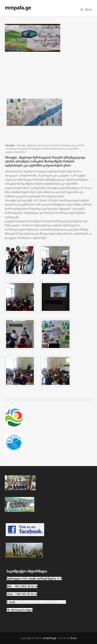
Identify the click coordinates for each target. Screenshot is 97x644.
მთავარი (10, 145)
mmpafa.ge (18, 8)
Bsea (73, 638)
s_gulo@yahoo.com (53, 602)
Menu (86, 10)
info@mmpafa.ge (28, 602)
